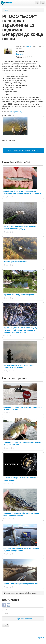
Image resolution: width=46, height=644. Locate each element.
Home (6, 10)
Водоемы (19, 54)
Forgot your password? (24, 619)
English (40, 638)
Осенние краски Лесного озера (15, 262)
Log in (6, 625)
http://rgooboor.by (16, 112)
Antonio (28, 47)
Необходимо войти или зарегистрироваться (24, 150)
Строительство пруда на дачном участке (19, 295)
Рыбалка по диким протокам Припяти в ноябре (22, 584)
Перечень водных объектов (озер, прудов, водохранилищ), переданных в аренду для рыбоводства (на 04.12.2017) (20, 330)
